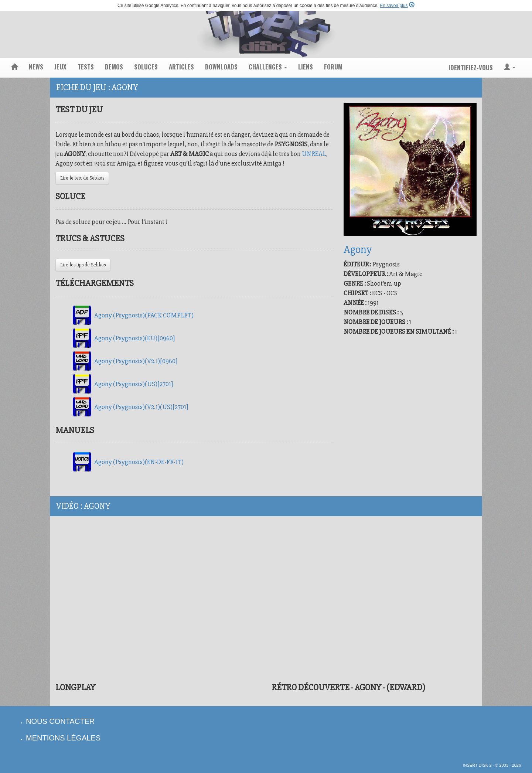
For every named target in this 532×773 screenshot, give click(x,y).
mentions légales (63, 738)
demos (114, 67)
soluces (146, 67)
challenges (268, 67)
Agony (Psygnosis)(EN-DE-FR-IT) (139, 462)
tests (86, 67)
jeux (60, 67)
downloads (221, 67)
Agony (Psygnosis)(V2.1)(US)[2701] (141, 407)
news (36, 67)
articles (181, 67)
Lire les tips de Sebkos (83, 265)
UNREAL (314, 154)
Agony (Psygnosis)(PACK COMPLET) (144, 315)
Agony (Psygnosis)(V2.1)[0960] (136, 361)
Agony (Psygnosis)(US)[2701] (134, 384)
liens (306, 67)
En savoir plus (394, 6)
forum (333, 67)
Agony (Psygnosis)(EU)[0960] (134, 338)
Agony (358, 250)
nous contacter (60, 721)
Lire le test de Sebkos (82, 178)
